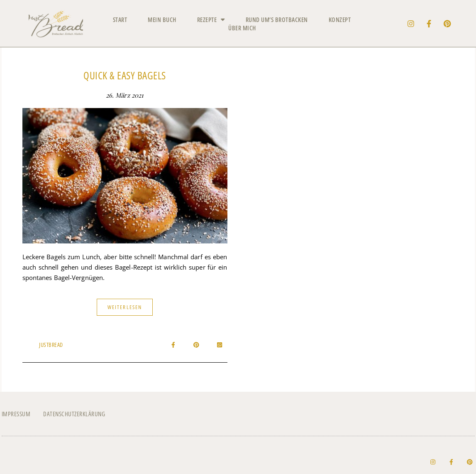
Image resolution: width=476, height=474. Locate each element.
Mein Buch (162, 20)
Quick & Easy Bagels (125, 75)
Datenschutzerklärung (74, 414)
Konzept (340, 20)
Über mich (242, 28)
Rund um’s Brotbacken (277, 20)
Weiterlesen (125, 307)
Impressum (16, 414)
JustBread (51, 345)
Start (120, 20)
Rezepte (211, 20)
